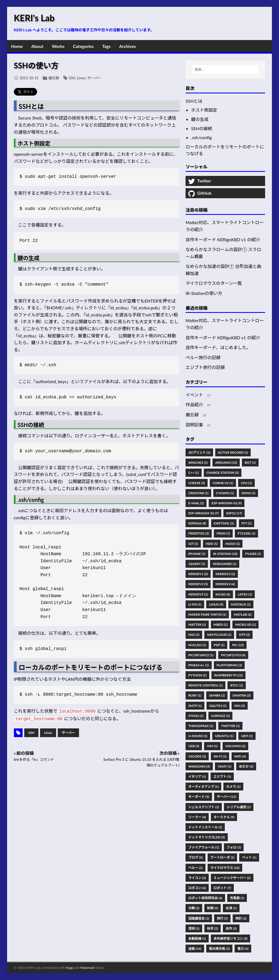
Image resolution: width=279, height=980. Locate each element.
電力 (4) (243, 949)
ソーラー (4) (197, 817)
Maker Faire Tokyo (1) (207, 614)
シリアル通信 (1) (239, 807)
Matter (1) (197, 625)
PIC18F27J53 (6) (233, 655)
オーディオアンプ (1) (203, 787)
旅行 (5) (222, 918)
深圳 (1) (194, 928)
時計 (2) (241, 918)
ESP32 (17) (234, 513)
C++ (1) (193, 473)
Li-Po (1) (195, 604)
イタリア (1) (197, 776)
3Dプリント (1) (199, 452)
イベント (194, 395)
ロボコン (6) (197, 888)
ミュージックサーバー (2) (232, 878)
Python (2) (197, 675)
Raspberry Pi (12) (228, 675)
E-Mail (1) (196, 503)
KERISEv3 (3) (198, 584)
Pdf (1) (219, 645)
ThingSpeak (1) (201, 726)
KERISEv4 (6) (225, 584)
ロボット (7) (222, 888)
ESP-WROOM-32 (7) (203, 513)
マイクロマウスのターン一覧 (214, 283)
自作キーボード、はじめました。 (218, 347)
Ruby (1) (195, 695)
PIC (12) (238, 645)
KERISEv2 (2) (225, 574)
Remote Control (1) (205, 685)
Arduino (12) (226, 462)
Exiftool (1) (224, 523)
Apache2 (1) (198, 462)
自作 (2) (231, 928)
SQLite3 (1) (218, 706)
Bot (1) (250, 462)
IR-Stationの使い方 (204, 293)
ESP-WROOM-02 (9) (227, 503)
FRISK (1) (223, 533)
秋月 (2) (213, 928)
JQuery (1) (197, 564)
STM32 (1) (196, 716)
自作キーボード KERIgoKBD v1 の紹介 (223, 239)
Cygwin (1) (225, 493)
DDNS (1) (249, 493)
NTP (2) (244, 635)
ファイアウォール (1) (204, 847)
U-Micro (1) (198, 736)
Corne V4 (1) (223, 483)
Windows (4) (199, 766)
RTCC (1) (237, 685)
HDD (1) (212, 544)
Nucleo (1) (197, 645)
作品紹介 (194, 404)
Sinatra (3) (242, 695)
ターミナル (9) (224, 817)
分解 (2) (194, 908)
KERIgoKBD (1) (225, 564)
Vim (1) (212, 746)
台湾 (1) (231, 908)
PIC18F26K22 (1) (201, 655)
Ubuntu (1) (224, 736)
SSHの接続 (202, 128)
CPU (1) (246, 483)
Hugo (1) (233, 544)
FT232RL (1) (246, 533)
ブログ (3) (195, 857)
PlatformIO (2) (229, 665)
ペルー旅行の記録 (203, 357)
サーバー (94, 78)
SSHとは (194, 101)
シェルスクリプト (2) (204, 807)
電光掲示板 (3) (219, 949)
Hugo (69, 968)
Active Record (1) (233, 452)
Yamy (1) (225, 766)
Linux (81, 78)
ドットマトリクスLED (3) (207, 837)
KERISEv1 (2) (198, 574)
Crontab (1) (198, 493)
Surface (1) (221, 716)
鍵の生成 (200, 119)
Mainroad (87, 968)
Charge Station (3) (223, 473)
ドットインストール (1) (205, 827)
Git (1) (193, 544)
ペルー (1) (195, 868)
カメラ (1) (233, 787)
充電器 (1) (237, 898)
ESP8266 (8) (197, 523)
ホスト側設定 (204, 110)
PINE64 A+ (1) (198, 665)
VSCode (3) (197, 756)
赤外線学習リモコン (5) (231, 938)
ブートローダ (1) (222, 857)
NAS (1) (194, 635)
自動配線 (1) (197, 938)
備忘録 (54, 78)
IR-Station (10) (225, 554)
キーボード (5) (199, 797)
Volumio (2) (235, 746)
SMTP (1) (195, 706)
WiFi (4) (240, 756)
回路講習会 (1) (199, 918)
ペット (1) (249, 857)
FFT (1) (247, 523)
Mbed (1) (221, 625)
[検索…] (225, 70)
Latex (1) (245, 594)
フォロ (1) (234, 847)
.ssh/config (201, 137)
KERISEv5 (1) (198, 594)
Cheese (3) (197, 483)
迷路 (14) (195, 949)
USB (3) (194, 746)
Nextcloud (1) (219, 635)
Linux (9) (216, 604)
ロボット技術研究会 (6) (205, 898)
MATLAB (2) (243, 614)
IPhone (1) (197, 554)
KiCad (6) (223, 594)
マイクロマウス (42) (225, 868)
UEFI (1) (247, 736)
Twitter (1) (230, 726)
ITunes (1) (253, 554)
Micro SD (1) (245, 625)
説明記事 (194, 425)
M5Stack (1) (241, 604)
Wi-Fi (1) (220, 756)
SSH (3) (240, 706)
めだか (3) (246, 766)
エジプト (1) (222, 776)
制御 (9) (213, 908)
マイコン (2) (197, 878)
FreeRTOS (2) (198, 533)
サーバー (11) (227, 797)
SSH (72, 78)
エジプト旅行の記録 (205, 367)
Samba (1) (217, 695)
